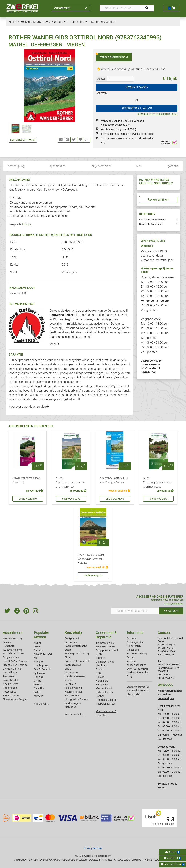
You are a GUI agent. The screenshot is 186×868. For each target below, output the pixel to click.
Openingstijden (135, 642)
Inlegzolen (70, 684)
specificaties (58, 166)
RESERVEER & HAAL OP (137, 108)
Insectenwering (73, 688)
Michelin (38, 696)
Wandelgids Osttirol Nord (112, 56)
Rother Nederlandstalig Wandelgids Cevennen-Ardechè (91, 559)
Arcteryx (39, 662)
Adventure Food (43, 654)
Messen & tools (104, 688)
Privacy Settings (93, 848)
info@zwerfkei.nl (150, 368)
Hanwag (39, 677)
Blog (129, 676)
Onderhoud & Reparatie (106, 635)
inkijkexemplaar (101, 166)
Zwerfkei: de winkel (137, 669)
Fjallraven (39, 673)
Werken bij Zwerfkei (138, 673)
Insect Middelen (12, 680)
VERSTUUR (171, 611)
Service (131, 657)
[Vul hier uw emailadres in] (135, 611)
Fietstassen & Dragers (15, 699)
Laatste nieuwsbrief (138, 687)
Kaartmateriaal (73, 692)
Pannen (100, 696)
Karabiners (102, 681)
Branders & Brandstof (77, 661)
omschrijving (16, 166)
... (46, 22)
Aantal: (101, 79)
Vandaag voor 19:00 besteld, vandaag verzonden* (157, 256)
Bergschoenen (11, 657)
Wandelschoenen (12, 650)
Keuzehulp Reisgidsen (151, 224)
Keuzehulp (73, 633)
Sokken (7, 642)
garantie (173, 166)
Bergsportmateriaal (107, 650)
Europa (27, 224)
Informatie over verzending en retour (157, 114)
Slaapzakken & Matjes (15, 665)
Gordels (100, 669)
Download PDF (18, 293)
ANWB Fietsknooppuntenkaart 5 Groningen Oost (157, 482)
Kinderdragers (73, 703)
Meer (54, 344)
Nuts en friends (104, 692)
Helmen (100, 677)
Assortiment (71, 8)
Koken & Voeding (12, 638)
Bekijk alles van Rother (23, 140)
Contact (131, 638)
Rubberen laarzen (106, 704)
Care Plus (39, 688)
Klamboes (70, 707)
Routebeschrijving (137, 653)
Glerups (38, 650)
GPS (98, 673)
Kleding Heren (11, 684)
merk (139, 166)
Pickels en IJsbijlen (106, 700)
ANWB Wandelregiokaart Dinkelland (26, 480)
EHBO (68, 669)
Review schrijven (158, 200)
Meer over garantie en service (29, 407)
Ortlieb (38, 681)
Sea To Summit (42, 669)
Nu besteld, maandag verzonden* (170, 695)
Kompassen (102, 685)
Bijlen (68, 657)
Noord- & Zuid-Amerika (15, 661)
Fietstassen (71, 673)
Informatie (135, 633)
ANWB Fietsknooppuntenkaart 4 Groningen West (70, 482)
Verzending (133, 650)
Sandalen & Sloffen (13, 653)
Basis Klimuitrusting (76, 646)
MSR (36, 658)
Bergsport (8, 646)
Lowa (37, 646)
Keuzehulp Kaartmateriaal (152, 220)
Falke (37, 692)
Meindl (38, 643)
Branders (101, 658)
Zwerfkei (39, 685)
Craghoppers (41, 665)
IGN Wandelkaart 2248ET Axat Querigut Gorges (114, 480)
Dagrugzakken (73, 665)
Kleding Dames (11, 695)
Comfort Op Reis (12, 669)
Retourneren (134, 646)
